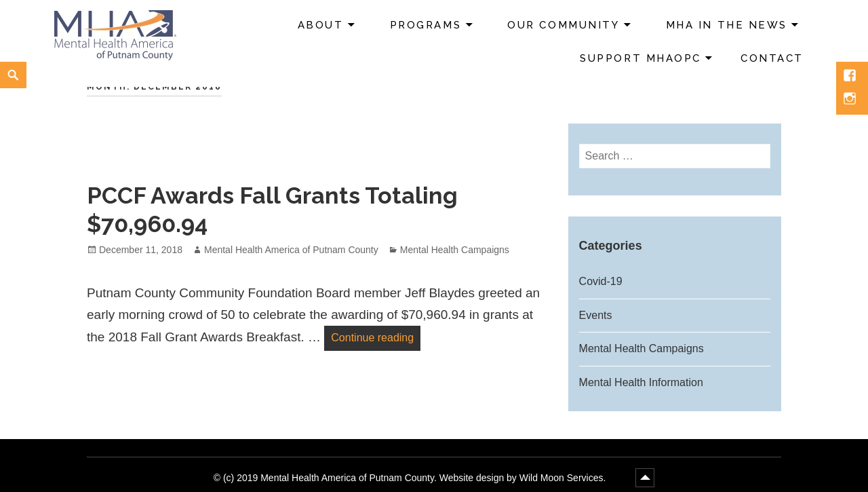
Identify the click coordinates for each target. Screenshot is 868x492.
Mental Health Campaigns (455, 250)
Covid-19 (601, 281)
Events (596, 315)
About (321, 25)
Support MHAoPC (640, 58)
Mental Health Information (641, 382)
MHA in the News (727, 25)
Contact (772, 58)
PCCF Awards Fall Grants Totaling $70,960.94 (272, 210)
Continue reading (376, 336)
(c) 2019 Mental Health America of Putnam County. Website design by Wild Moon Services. (416, 478)
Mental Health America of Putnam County (291, 250)
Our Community (563, 25)
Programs (426, 25)
